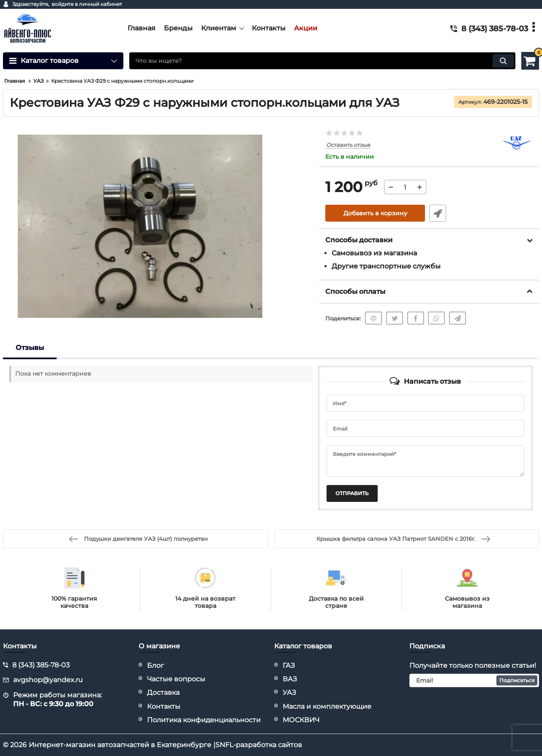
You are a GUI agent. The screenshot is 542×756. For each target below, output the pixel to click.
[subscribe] (474, 680)
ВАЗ (290, 679)
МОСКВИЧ (301, 720)
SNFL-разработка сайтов (259, 745)
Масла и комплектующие (327, 706)
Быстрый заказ (438, 213)
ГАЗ (289, 665)
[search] (322, 61)
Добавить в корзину (375, 213)
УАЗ (289, 692)
